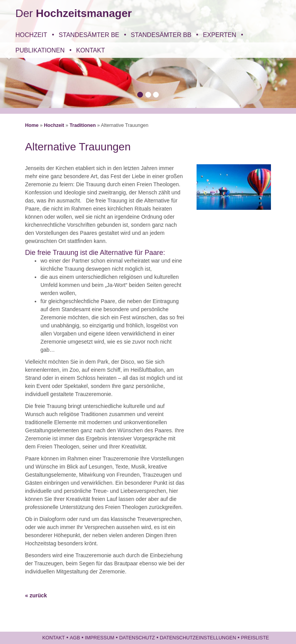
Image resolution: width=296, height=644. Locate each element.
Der (74, 13)
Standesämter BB (161, 35)
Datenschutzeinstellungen (198, 638)
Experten (219, 35)
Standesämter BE (89, 35)
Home (32, 125)
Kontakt (91, 50)
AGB (75, 638)
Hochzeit (31, 35)
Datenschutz (137, 638)
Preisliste (255, 638)
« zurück (36, 595)
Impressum (99, 638)
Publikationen (40, 50)
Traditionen (83, 125)
